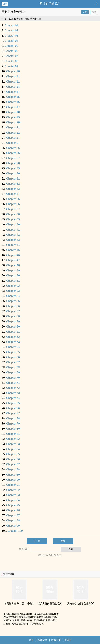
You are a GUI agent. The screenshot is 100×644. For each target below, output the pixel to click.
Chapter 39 (13, 219)
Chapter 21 (13, 128)
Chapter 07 (11, 56)
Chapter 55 (13, 301)
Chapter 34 (13, 194)
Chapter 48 (13, 265)
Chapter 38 (13, 214)
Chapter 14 (13, 92)
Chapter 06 (11, 51)
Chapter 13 (13, 87)
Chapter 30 (13, 173)
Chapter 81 (13, 434)
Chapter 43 (13, 240)
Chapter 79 (13, 424)
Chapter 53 (13, 291)
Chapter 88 (13, 470)
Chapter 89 (13, 475)
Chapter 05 (11, 46)
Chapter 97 (13, 515)
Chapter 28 (13, 163)
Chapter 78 (13, 418)
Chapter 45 (13, 250)
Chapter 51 (13, 281)
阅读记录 (42, 640)
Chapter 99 (13, 526)
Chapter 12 (13, 82)
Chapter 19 (13, 117)
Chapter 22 (13, 133)
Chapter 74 (13, 398)
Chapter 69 (13, 373)
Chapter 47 (13, 260)
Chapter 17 (13, 107)
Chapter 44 (13, 245)
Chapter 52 (13, 286)
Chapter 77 (13, 413)
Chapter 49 (13, 270)
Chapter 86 (13, 459)
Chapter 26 (13, 153)
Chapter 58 (13, 316)
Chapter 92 (13, 490)
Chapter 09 (11, 66)
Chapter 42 (13, 235)
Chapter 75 (13, 403)
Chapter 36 (13, 204)
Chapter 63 (13, 342)
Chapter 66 (13, 357)
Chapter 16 (13, 102)
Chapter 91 (13, 485)
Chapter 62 (13, 337)
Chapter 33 (13, 189)
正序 (85, 12)
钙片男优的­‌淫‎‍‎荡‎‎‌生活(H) (50, 604)
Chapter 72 (13, 388)
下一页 (37, 541)
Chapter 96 (13, 510)
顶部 (68, 640)
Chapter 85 (13, 454)
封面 (5, 4)
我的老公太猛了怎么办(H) (81, 604)
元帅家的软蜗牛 (50, 4)
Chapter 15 (13, 97)
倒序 (94, 12)
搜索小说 (56, 640)
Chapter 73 (13, 393)
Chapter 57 (13, 311)
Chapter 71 (13, 383)
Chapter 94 (13, 500)
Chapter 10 (13, 71)
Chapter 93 (13, 495)
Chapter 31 (13, 179)
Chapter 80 (13, 429)
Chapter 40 (13, 225)
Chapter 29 (13, 168)
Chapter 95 (13, 505)
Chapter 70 (13, 378)
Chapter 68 (13, 367)
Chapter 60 (13, 327)
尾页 (63, 541)
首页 (31, 640)
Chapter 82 (13, 439)
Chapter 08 (11, 61)
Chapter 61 (13, 332)
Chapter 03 (11, 36)
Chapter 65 (13, 352)
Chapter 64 (13, 347)
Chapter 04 (11, 41)
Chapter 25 (13, 148)
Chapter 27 (13, 158)
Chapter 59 (13, 321)
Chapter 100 (15, 531)
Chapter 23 (13, 138)
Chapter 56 (13, 306)
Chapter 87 (13, 464)
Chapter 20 (13, 122)
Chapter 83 (13, 444)
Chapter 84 (13, 449)
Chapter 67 (13, 362)
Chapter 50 (13, 276)
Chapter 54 (13, 296)
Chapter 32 (13, 184)
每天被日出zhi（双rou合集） (19, 604)
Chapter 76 (13, 408)
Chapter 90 (13, 480)
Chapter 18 (13, 112)
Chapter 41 (13, 230)
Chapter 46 (13, 255)
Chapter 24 (13, 143)
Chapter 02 (11, 31)
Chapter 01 (11, 25)
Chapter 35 (13, 199)
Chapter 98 (13, 521)
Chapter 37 (13, 209)
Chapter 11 (13, 76)
